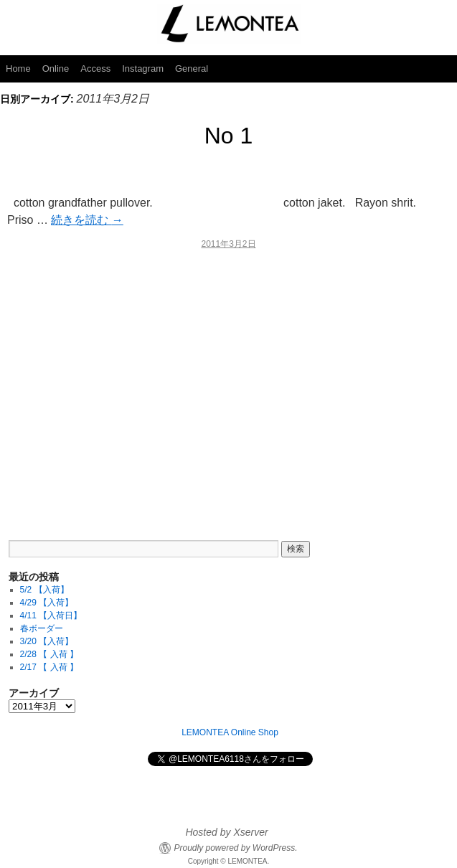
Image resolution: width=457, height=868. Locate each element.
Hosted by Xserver (226, 832)
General (192, 69)
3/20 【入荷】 (47, 641)
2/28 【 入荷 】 (49, 654)
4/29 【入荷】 (47, 603)
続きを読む (87, 220)
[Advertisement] (228, 385)
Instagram (143, 69)
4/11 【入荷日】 (51, 615)
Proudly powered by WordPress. (235, 848)
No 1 (229, 136)
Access (95, 69)
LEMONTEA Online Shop (230, 732)
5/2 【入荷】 (44, 590)
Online (56, 69)
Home (18, 69)
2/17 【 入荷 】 (49, 667)
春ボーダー (42, 628)
